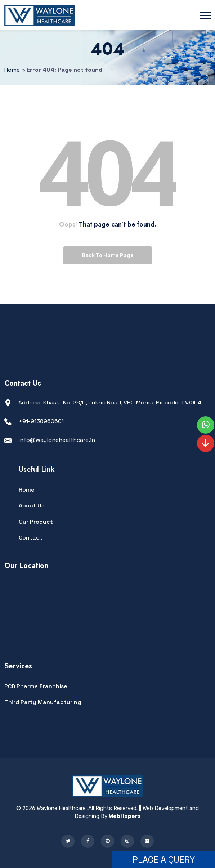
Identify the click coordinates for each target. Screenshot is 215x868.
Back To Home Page (108, 255)
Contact (31, 538)
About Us (32, 505)
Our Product (36, 522)
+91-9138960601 (41, 421)
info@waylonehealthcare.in (57, 440)
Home (27, 490)
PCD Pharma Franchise (36, 686)
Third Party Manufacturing (43, 702)
